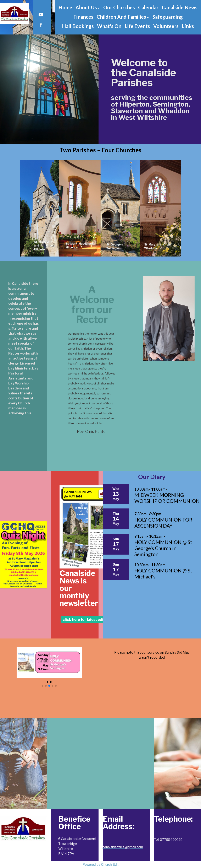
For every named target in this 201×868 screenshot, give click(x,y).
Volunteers (166, 26)
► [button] (51, 682)
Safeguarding (168, 17)
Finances (83, 17)
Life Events (137, 26)
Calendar (148, 7)
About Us (86, 7)
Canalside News (180, 7)
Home (65, 7)
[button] (43, 686)
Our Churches (119, 7)
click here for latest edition (86, 620)
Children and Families (121, 17)
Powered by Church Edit (100, 865)
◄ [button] (47, 682)
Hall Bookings (78, 26)
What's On (109, 26)
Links (188, 26)
